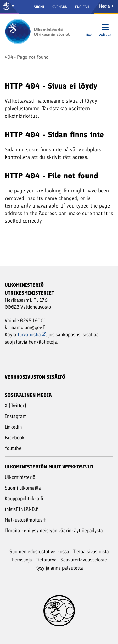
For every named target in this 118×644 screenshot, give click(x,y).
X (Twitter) (16, 406)
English (82, 7)
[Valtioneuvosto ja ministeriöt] (9, 7)
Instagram (16, 416)
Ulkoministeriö (20, 477)
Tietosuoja (22, 560)
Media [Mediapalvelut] (106, 6)
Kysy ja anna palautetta (59, 568)
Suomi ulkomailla (23, 488)
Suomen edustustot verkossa (39, 552)
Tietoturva (46, 560)
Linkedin (13, 427)
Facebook (15, 438)
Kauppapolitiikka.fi (24, 498)
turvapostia (32, 335)
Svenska (60, 7)
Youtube (13, 448)
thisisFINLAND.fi (22, 509)
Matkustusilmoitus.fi (26, 520)
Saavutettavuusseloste (84, 560)
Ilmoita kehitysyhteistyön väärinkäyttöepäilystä (54, 530)
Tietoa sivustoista (91, 552)
